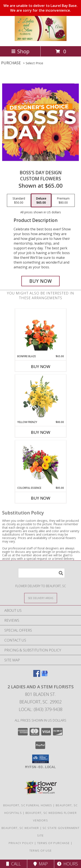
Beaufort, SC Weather (20, 828)
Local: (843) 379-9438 (41, 709)
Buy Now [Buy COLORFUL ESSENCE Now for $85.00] (41, 498)
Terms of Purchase (53, 843)
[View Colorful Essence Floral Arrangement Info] (40, 463)
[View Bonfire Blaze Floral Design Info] (40, 332)
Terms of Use (41, 851)
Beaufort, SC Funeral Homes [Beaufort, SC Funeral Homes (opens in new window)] (28, 805)
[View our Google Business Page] (44, 675)
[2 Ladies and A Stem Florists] (41, 40)
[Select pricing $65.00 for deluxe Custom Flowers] (41, 200)
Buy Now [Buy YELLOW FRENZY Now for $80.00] (41, 432)
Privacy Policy (21, 843)
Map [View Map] (41, 864)
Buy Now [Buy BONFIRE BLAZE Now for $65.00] (41, 366)
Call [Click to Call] (13, 864)
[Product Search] (41, 573)
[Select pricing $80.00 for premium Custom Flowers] (63, 200)
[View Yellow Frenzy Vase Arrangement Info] (40, 397)
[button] (40, 759)
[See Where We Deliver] (41, 598)
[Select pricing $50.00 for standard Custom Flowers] (19, 200)
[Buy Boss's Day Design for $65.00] (41, 281)
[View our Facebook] (37, 675)
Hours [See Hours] (67, 864)
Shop (20, 51)
